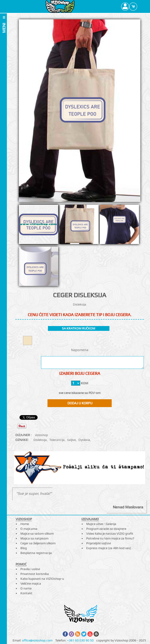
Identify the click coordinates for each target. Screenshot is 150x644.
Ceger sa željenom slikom (38, 543)
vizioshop (41, 435)
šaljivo (72, 440)
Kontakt (26, 593)
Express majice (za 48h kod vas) (109, 548)
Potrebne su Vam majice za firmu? (110, 538)
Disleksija (40, 440)
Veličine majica (31, 583)
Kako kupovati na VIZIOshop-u (42, 579)
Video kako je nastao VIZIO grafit (110, 533)
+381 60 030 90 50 (80, 640)
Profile (125, 6)
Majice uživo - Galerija (101, 524)
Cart (133, 6)
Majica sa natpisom (34, 538)
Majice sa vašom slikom (37, 533)
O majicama (29, 529)
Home (25, 524)
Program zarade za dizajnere (106, 529)
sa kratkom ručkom (79, 328)
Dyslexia (84, 440)
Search (141, 6)
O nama (26, 588)
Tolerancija (57, 440)
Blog (24, 548)
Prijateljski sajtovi (99, 543)
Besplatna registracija (36, 553)
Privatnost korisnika (35, 574)
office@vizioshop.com (37, 640)
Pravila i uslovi (30, 569)
